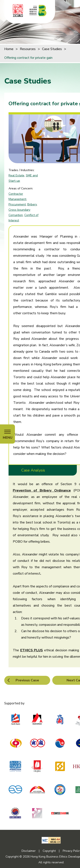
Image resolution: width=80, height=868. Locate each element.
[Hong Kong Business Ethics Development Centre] (38, 11)
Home (9, 49)
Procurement (17, 204)
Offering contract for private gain (28, 58)
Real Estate (16, 175)
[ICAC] (18, 11)
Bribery (32, 204)
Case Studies (52, 49)
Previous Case (27, 680)
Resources (28, 49)
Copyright (49, 851)
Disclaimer (29, 851)
